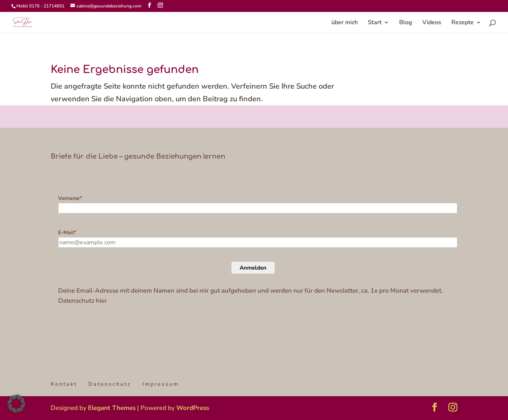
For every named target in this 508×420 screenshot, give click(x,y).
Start (375, 23)
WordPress (193, 408)
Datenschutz (110, 384)
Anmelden (253, 268)
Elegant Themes (112, 408)
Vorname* (70, 198)
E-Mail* (67, 233)
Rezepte (463, 23)
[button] (16, 404)
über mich (345, 23)
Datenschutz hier (82, 301)
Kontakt (64, 384)
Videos (432, 23)
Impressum (161, 384)
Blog (406, 23)
